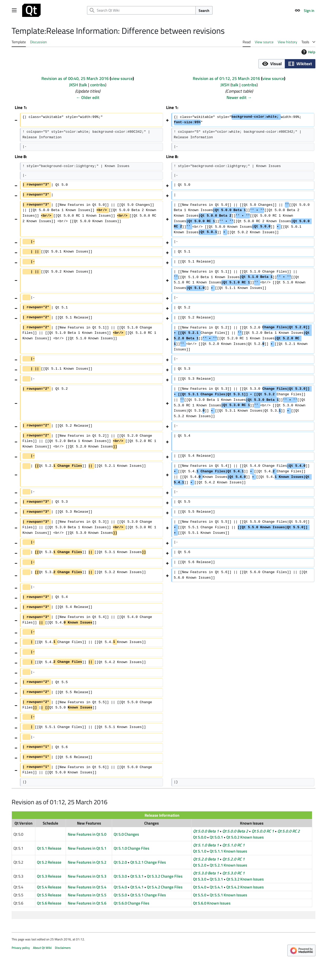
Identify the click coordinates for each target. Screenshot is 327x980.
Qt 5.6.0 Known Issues (212, 903)
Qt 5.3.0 (120, 876)
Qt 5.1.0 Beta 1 (206, 845)
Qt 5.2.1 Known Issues (228, 865)
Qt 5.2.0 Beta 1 (206, 859)
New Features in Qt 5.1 (87, 848)
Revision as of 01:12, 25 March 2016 (226, 78)
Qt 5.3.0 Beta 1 (206, 873)
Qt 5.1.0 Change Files (131, 848)
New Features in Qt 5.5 (87, 895)
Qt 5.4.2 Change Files (165, 887)
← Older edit (88, 97)
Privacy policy (21, 948)
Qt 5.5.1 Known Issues (228, 895)
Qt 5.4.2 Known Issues (245, 887)
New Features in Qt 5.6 (87, 903)
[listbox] (287, 64)
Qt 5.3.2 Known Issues (245, 879)
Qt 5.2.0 (120, 862)
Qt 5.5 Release (49, 895)
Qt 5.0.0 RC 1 (263, 831)
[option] (271, 64)
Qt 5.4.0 (120, 887)
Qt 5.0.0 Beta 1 (206, 831)
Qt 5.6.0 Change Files (131, 903)
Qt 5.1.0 (200, 851)
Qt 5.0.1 (216, 837)
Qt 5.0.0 (200, 837)
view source (122, 78)
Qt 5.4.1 (137, 887)
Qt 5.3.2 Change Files (165, 876)
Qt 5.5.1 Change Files (148, 895)
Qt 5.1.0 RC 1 (234, 845)
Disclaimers (63, 948)
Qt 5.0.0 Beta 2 (235, 831)
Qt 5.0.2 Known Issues (245, 837)
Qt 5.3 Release (49, 876)
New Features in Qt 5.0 (87, 834)
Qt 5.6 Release (49, 903)
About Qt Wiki (42, 948)
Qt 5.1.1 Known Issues (228, 851)
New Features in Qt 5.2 (87, 862)
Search (204, 10)
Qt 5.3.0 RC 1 (234, 873)
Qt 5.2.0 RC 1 (234, 859)
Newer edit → (239, 97)
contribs (98, 85)
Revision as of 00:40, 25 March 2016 (75, 78)
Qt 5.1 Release (49, 848)
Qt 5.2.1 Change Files (148, 862)
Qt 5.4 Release (49, 887)
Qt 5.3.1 (137, 876)
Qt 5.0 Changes (126, 834)
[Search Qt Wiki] (141, 10)
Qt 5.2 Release (49, 862)
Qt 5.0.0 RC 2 (289, 831)
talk (84, 85)
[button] (272, 64)
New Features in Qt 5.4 (87, 887)
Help (308, 52)
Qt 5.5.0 (120, 895)
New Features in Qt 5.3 (87, 876)
